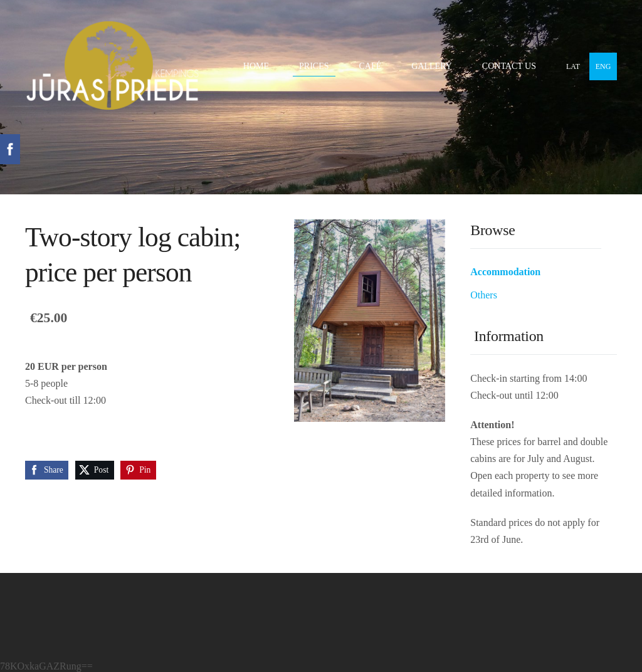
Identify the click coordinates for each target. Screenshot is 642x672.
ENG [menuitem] (603, 66)
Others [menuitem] (484, 295)
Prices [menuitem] (314, 66)
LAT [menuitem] (573, 66)
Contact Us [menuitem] (509, 66)
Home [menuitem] (256, 66)
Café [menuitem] (371, 66)
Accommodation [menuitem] (505, 272)
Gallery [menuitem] (432, 66)
